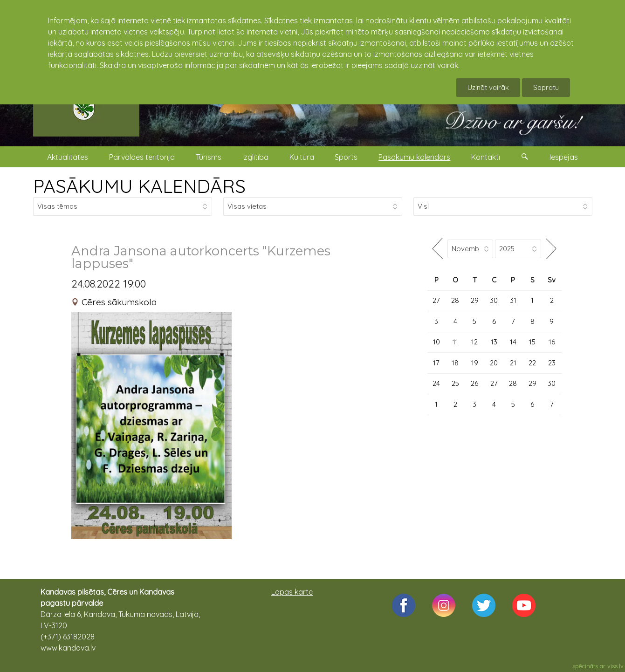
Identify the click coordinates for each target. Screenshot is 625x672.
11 (455, 342)
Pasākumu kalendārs (414, 157)
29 (475, 300)
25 (455, 383)
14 (513, 342)
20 (494, 363)
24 (436, 383)
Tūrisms (209, 157)
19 (475, 363)
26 (474, 383)
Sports (346, 157)
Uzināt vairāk (488, 87)
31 (513, 300)
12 (474, 342)
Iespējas (564, 157)
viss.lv (615, 666)
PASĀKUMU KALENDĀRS (139, 186)
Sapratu (546, 87)
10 (436, 342)
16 (552, 342)
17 (436, 363)
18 (455, 363)
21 (513, 363)
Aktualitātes (68, 157)
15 (532, 342)
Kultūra (302, 157)
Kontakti (486, 157)
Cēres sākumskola (119, 302)
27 (436, 300)
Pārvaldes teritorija (142, 157)
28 (455, 300)
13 (494, 342)
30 (494, 300)
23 (552, 363)
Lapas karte (292, 592)
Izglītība (255, 157)
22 (532, 363)
